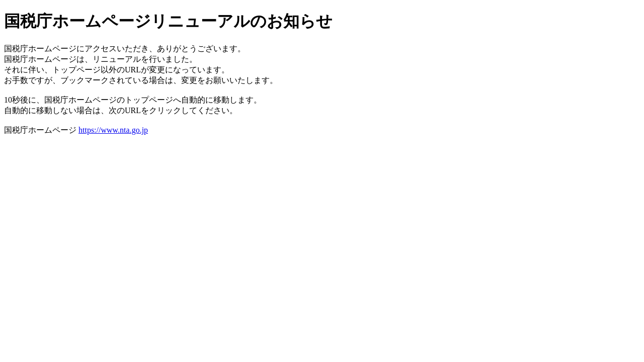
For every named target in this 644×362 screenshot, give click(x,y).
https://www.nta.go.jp (113, 130)
